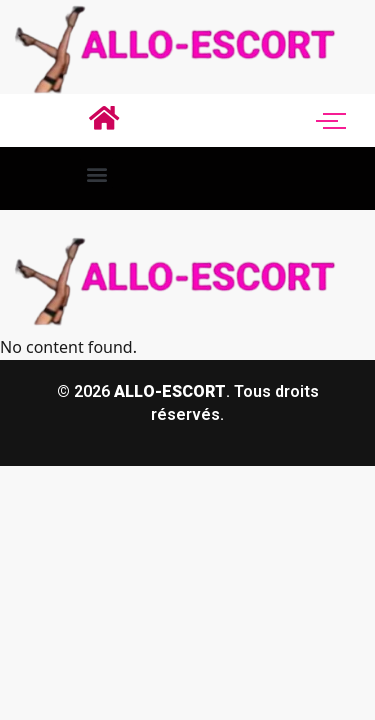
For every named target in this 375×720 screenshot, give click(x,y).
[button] (96, 173)
